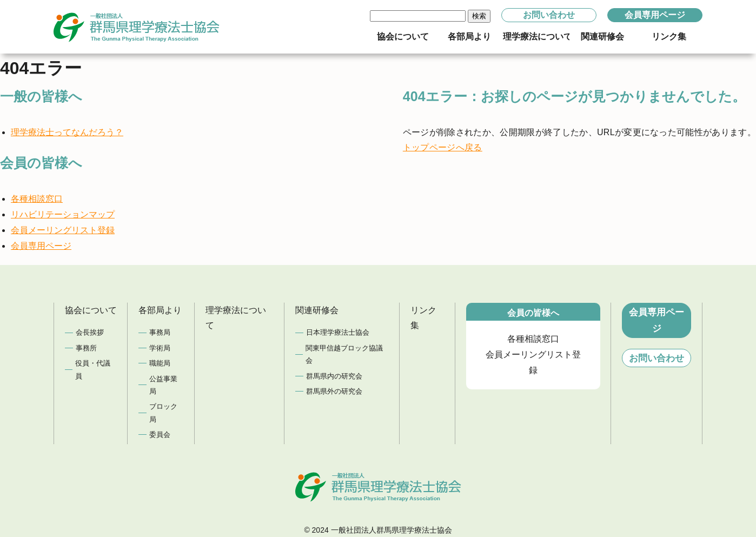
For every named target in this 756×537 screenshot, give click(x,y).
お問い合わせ (549, 15)
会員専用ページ (655, 15)
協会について (91, 310)
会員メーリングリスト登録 (63, 230)
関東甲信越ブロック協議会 (344, 354)
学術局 (160, 348)
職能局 (160, 363)
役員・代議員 (93, 369)
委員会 (160, 435)
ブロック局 (163, 413)
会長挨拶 (90, 332)
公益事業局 (163, 385)
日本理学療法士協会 (338, 332)
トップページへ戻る (443, 147)
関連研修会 (317, 310)
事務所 (86, 348)
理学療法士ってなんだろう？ (67, 132)
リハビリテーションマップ (63, 214)
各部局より (160, 310)
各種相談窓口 (37, 199)
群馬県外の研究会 (334, 391)
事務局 (160, 332)
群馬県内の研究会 (334, 376)
